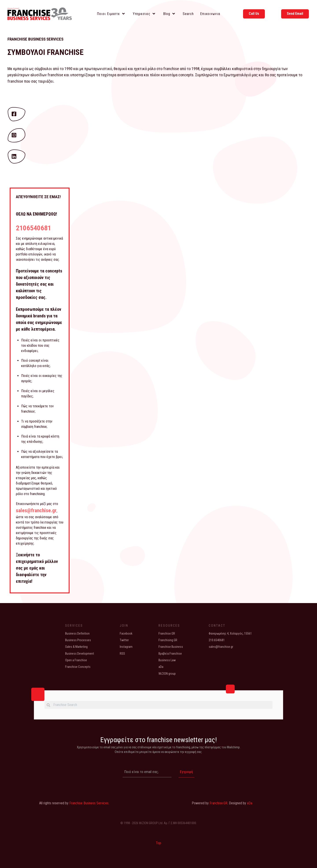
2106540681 (33, 228)
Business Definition (77, 633)
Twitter (124, 640)
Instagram (126, 647)
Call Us (254, 14)
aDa (161, 667)
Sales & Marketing (76, 647)
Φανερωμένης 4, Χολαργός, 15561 (230, 633)
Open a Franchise (76, 660)
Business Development (80, 653)
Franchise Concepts (78, 667)
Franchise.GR (167, 633)
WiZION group (167, 673)
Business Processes (78, 640)
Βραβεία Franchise (170, 653)
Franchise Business (171, 647)
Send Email (295, 14)
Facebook (126, 633)
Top (158, 843)
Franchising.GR (168, 640)
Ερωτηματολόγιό (237, 75)
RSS (122, 653)
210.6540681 (217, 640)
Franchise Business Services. (89, 803)
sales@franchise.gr (36, 510)
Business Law (167, 660)
